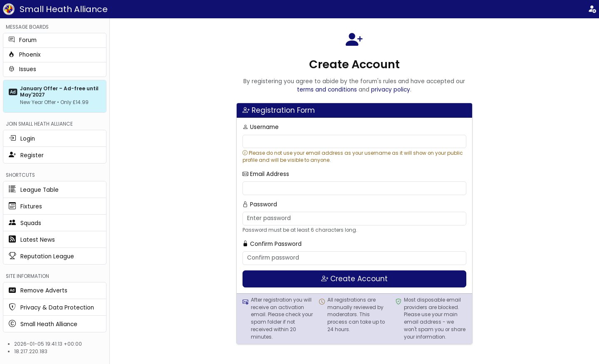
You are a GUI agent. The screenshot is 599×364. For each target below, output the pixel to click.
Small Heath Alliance (64, 9)
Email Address (266, 174)
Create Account (354, 279)
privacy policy (391, 90)
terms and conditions (327, 90)
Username (261, 127)
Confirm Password (272, 244)
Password (260, 204)
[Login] (592, 9)
